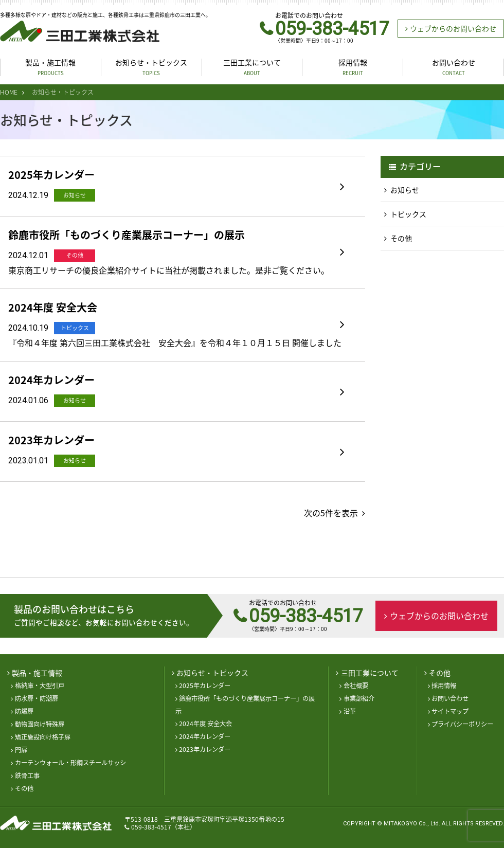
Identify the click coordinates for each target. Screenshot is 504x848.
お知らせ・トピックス (151, 67)
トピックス (408, 214)
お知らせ (405, 190)
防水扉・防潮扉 (37, 698)
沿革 (350, 711)
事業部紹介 (359, 698)
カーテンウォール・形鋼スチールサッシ (70, 763)
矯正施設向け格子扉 (43, 737)
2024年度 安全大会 (205, 724)
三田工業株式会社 (80, 31)
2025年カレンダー (205, 685)
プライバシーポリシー (462, 724)
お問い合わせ (454, 67)
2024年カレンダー (205, 736)
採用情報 (353, 67)
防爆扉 (24, 711)
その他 (401, 238)
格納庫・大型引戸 (40, 685)
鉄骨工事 (27, 775)
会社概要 (356, 685)
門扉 (21, 750)
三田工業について (252, 67)
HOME (9, 92)
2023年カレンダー (205, 749)
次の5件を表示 (331, 513)
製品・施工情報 (50, 67)
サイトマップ (450, 711)
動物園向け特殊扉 (40, 724)
